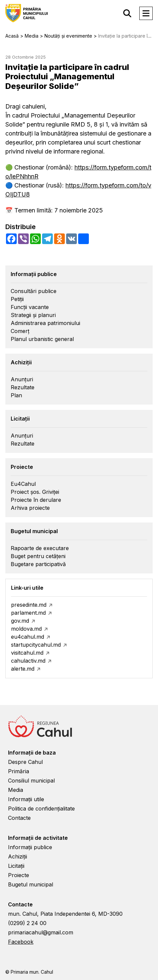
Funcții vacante (30, 307)
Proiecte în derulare (36, 500)
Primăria (19, 771)
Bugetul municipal (31, 884)
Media (16, 790)
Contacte (19, 818)
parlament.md (28, 613)
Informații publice (30, 847)
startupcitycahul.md (36, 645)
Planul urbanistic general (42, 339)
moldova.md (26, 629)
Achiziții (18, 856)
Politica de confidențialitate (41, 809)
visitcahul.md (27, 653)
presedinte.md (29, 605)
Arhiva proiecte (30, 508)
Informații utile (26, 799)
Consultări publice (34, 291)
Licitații (16, 866)
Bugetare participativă (38, 564)
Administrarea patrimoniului (45, 323)
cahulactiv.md (28, 661)
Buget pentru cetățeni (38, 556)
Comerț (20, 331)
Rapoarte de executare (40, 548)
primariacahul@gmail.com (41, 932)
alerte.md (23, 669)
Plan (16, 395)
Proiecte (19, 875)
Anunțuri (22, 379)
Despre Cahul (25, 762)
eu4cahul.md (28, 637)
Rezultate (23, 387)
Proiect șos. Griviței (35, 492)
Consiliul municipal (31, 781)
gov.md (20, 621)
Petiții (17, 299)
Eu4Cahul (23, 484)
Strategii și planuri (33, 315)
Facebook (21, 942)
